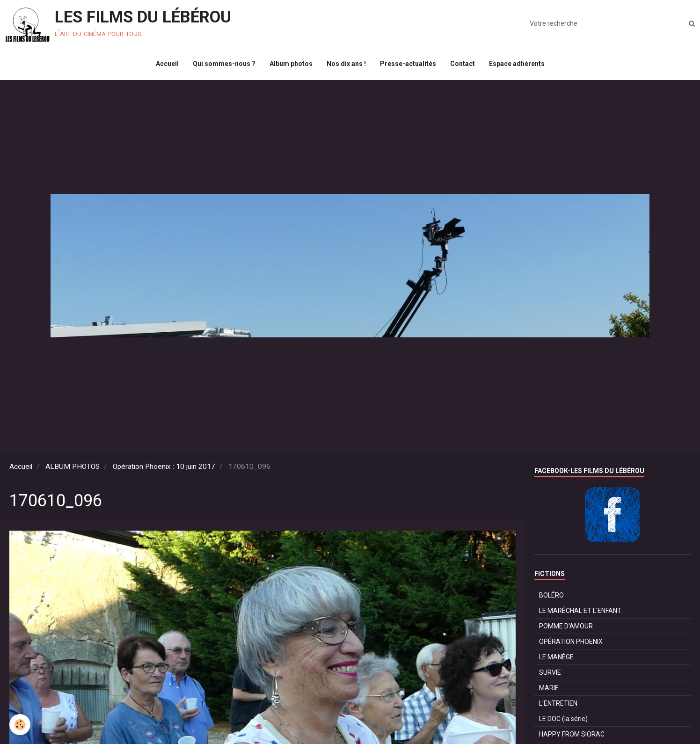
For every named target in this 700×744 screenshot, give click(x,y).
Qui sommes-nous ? (224, 64)
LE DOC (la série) (563, 719)
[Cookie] (20, 725)
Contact (463, 64)
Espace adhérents (517, 64)
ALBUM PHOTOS (73, 467)
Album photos (291, 64)
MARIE (549, 688)
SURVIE (550, 672)
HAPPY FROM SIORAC (572, 734)
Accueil (167, 64)
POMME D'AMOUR (566, 626)
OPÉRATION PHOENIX (571, 642)
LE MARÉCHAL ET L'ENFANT (580, 611)
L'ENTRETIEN (558, 703)
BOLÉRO (551, 595)
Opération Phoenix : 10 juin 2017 (164, 467)
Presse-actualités (408, 64)
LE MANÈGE (556, 657)
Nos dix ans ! (346, 64)
